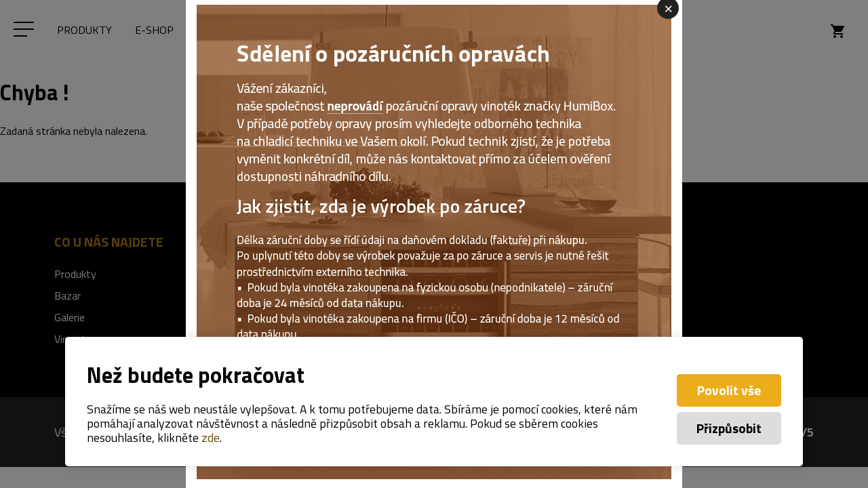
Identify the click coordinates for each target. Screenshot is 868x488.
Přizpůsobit (729, 428)
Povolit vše (729, 390)
